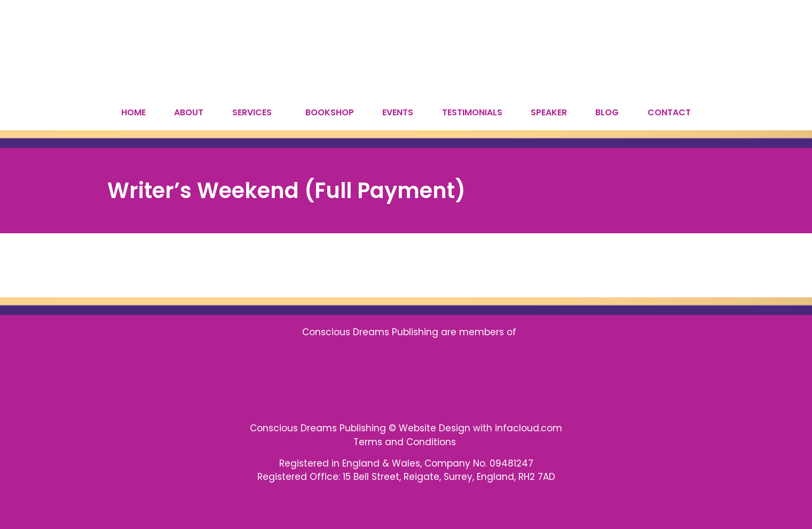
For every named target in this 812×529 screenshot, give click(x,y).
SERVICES (252, 112)
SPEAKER (549, 112)
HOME (133, 112)
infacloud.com (529, 428)
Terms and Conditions (406, 442)
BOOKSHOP (330, 112)
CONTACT (669, 112)
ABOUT (189, 112)
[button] (254, 113)
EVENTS (398, 112)
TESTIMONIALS (472, 112)
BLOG (607, 112)
